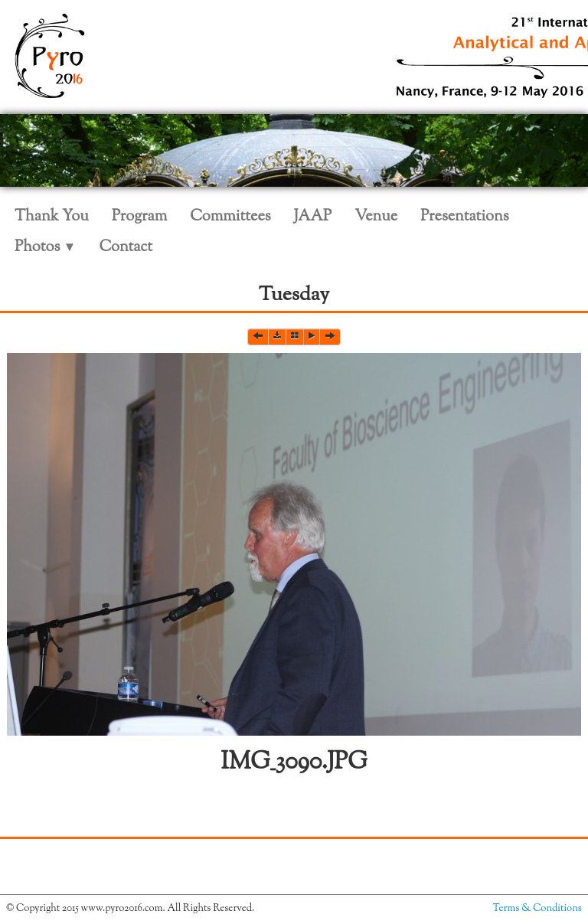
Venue (376, 217)
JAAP (313, 217)
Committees (230, 217)
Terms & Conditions (537, 909)
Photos (45, 248)
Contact (126, 248)
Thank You (52, 217)
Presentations (465, 217)
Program (139, 217)
